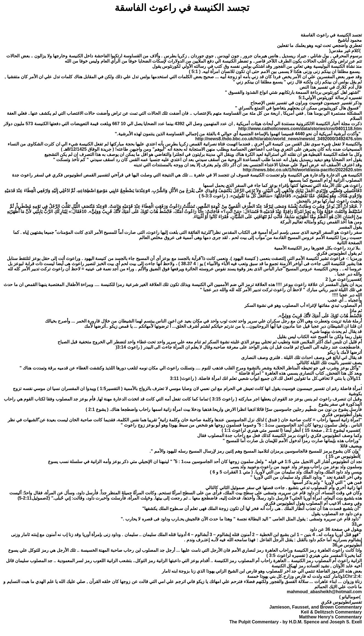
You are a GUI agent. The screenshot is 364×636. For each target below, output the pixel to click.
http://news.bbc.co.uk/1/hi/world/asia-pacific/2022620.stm (302, 170)
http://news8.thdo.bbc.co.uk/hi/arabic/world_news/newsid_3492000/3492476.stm (279, 139)
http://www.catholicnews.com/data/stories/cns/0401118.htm (300, 129)
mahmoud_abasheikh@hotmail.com (324, 592)
